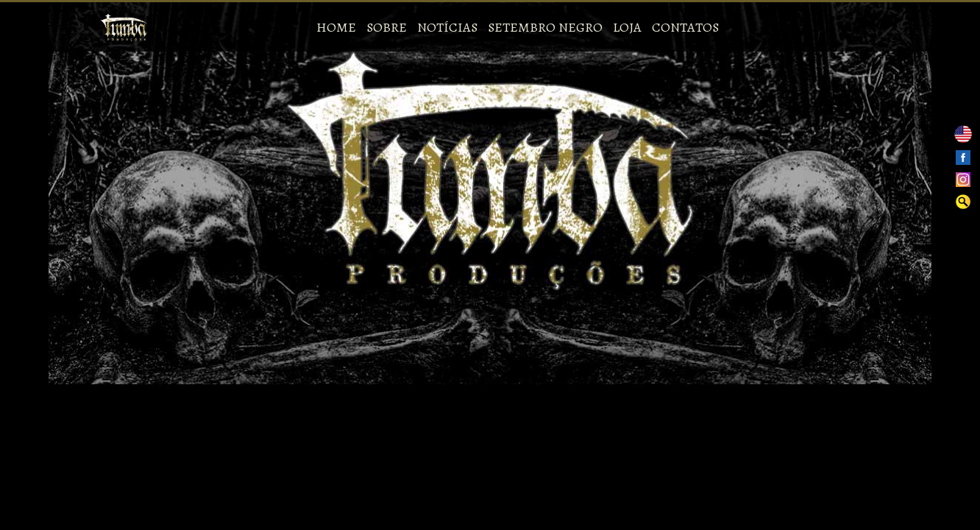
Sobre (387, 27)
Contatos (685, 27)
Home (336, 27)
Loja (627, 27)
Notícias (447, 27)
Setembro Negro (545, 27)
